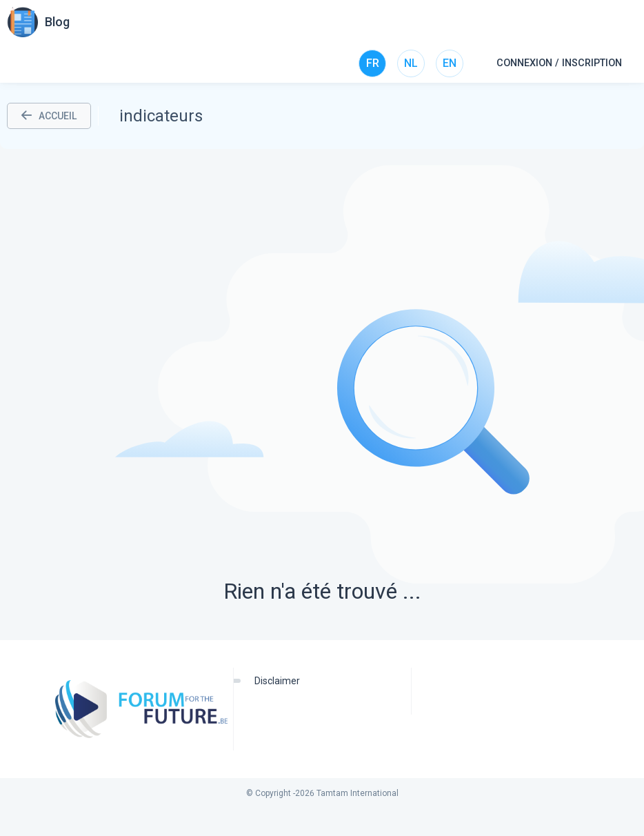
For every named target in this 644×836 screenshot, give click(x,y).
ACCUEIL (49, 116)
